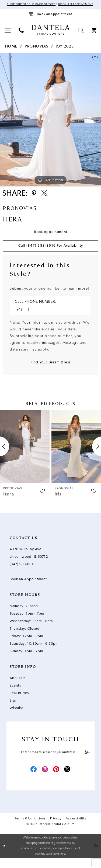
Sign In (16, 709)
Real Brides (19, 701)
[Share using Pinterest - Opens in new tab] (35, 198)
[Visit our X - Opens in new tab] (70, 779)
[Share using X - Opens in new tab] (46, 198)
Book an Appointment (28, 588)
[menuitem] (8, 34)
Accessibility (76, 829)
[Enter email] (51, 761)
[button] (8, 34)
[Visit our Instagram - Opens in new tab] (44, 779)
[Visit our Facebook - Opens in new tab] (31, 779)
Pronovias (37, 50)
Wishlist (16, 716)
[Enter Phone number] (48, 317)
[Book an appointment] (50, 18)
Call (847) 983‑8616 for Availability (51, 252)
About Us (18, 686)
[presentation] (25, 455)
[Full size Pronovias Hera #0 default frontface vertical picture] (50, 123)
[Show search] (81, 34)
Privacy (56, 829)
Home (11, 50)
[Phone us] (21, 34)
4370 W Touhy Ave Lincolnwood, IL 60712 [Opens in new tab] (29, 561)
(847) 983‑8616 (23, 573)
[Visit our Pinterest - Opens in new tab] (57, 779)
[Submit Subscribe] (87, 761)
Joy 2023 (65, 50)
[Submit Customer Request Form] (50, 371)
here (62, 864)
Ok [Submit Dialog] (96, 856)
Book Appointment (51, 238)
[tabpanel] (50, 123)
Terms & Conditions (30, 829)
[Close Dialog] (5, 856)
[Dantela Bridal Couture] (50, 34)
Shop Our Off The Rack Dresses (42, 5)
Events (15, 694)
